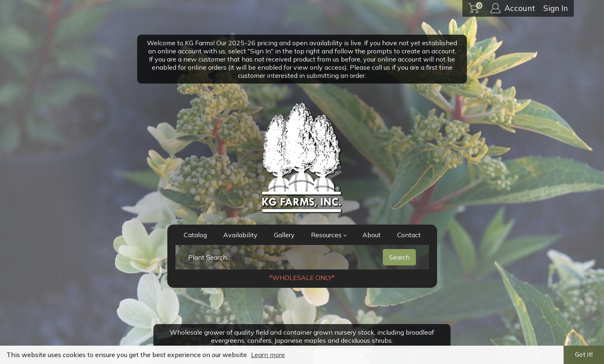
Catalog (195, 235)
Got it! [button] (584, 355)
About (372, 235)
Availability (240, 235)
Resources (329, 235)
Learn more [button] (268, 355)
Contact (409, 235)
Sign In (555, 8)
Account (513, 8)
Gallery (284, 235)
